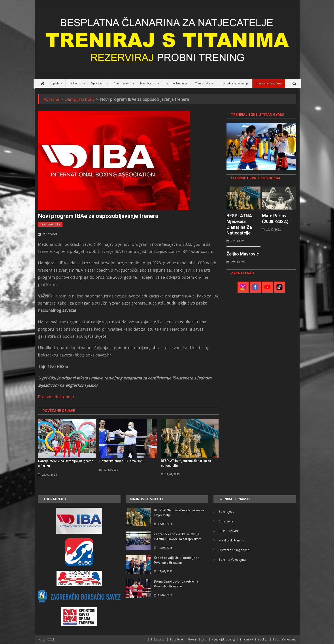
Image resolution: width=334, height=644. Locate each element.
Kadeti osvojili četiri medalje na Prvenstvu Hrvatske (177, 560)
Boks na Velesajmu (232, 559)
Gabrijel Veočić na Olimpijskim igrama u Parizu (66, 463)
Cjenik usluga (204, 83)
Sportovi (97, 83)
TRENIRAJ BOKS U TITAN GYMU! (258, 115)
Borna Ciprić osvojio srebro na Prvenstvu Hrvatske (176, 584)
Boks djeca (226, 512)
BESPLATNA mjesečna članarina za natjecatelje (186, 463)
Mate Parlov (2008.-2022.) (275, 219)
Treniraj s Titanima (269, 83)
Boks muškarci (229, 531)
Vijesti (55, 83)
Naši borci (147, 83)
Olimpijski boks (50, 224)
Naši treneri (122, 83)
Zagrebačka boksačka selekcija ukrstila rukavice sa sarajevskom (178, 537)
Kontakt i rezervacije (235, 83)
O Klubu (75, 83)
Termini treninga (176, 83)
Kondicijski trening (231, 540)
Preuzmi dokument (56, 397)
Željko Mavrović (243, 254)
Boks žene (226, 521)
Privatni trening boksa (234, 550)
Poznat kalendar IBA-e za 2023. (122, 461)
